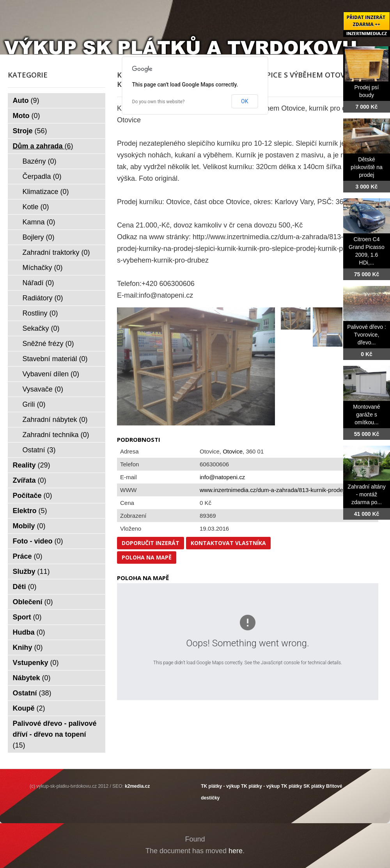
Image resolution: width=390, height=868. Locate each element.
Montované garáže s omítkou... (366, 415)
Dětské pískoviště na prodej (367, 167)
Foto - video (38, 541)
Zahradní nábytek (55, 420)
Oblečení (33, 602)
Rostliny (40, 313)
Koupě (29, 708)
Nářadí (38, 283)
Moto (27, 116)
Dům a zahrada (43, 146)
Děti (25, 587)
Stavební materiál (55, 359)
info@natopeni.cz (222, 477)
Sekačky (41, 328)
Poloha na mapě (147, 557)
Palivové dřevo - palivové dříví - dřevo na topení (55, 734)
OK (245, 101)
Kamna (39, 222)
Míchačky (43, 268)
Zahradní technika (56, 435)
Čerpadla (42, 176)
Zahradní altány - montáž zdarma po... (366, 494)
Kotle (36, 207)
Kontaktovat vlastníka (228, 543)
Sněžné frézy (48, 344)
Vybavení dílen (51, 374)
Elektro (30, 511)
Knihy (28, 647)
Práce (28, 556)
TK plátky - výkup (220, 786)
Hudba (29, 632)
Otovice (233, 451)
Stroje (30, 131)
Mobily (29, 526)
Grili (34, 404)
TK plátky (292, 786)
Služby (31, 572)
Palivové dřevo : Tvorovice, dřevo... (367, 335)
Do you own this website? (159, 102)
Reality (32, 465)
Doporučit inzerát (151, 543)
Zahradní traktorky (56, 252)
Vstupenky (36, 663)
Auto (26, 101)
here (236, 851)
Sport (27, 617)
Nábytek (32, 678)
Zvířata (30, 480)
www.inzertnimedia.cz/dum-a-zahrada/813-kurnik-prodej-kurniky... (285, 490)
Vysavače (43, 389)
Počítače (33, 496)
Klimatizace (46, 192)
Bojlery (39, 237)
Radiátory (43, 298)
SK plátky (314, 786)
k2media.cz (137, 786)
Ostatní (39, 450)
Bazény (40, 161)
